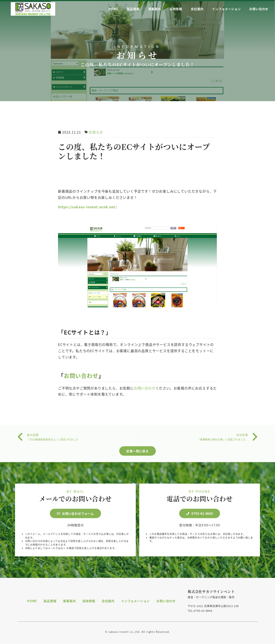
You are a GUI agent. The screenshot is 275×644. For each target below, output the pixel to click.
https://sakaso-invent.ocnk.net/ (87, 207)
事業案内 (155, 9)
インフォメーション (226, 9)
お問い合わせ (259, 9)
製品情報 (133, 9)
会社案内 (197, 9)
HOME (113, 9)
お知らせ (138, 58)
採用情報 (176, 9)
